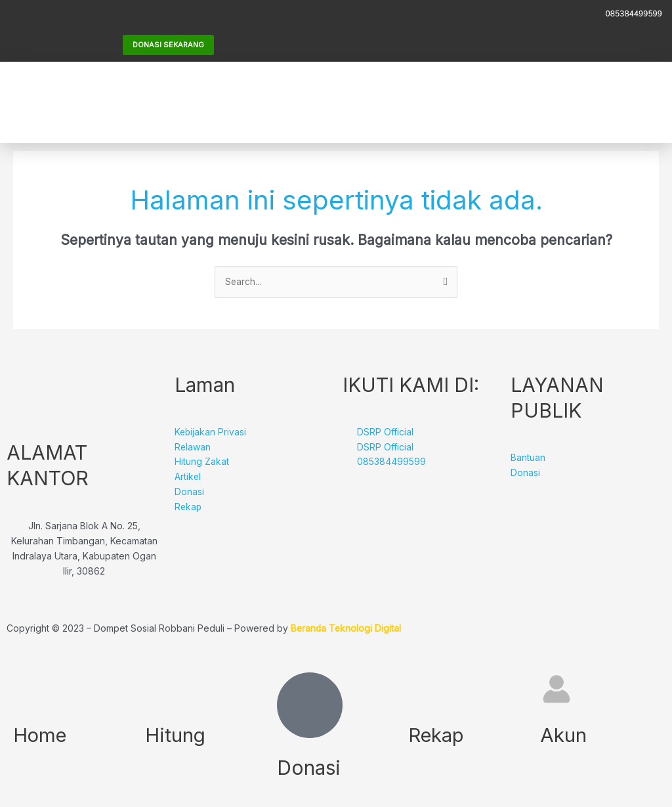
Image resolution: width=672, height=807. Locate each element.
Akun (563, 734)
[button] (547, 102)
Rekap (437, 734)
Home (41, 734)
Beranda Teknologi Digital (347, 629)
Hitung (176, 734)
